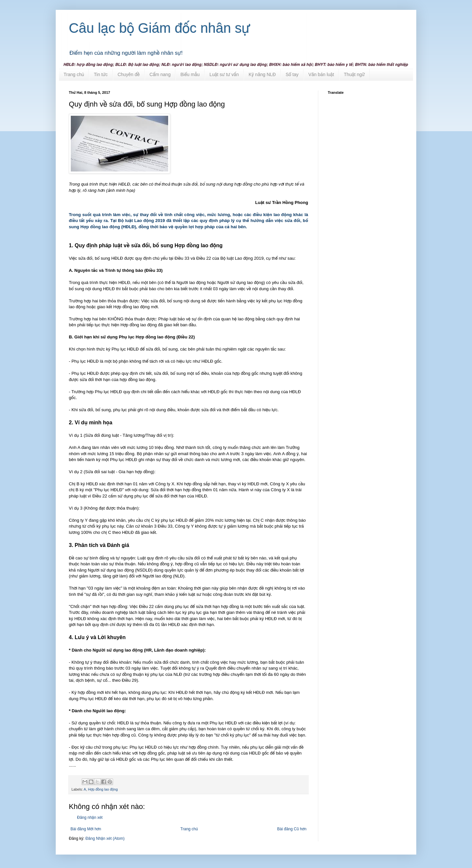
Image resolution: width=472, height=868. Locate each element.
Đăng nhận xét (90, 818)
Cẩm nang (160, 74)
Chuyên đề (129, 74)
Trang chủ (74, 74)
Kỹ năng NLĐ (262, 74)
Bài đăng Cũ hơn (292, 829)
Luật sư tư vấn (224, 74)
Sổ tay (292, 74)
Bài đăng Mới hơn (86, 829)
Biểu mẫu (190, 74)
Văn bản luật (321, 74)
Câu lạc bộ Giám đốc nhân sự (160, 28)
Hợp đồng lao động (103, 789)
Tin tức (101, 74)
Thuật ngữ (354, 74)
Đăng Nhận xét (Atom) (105, 838)
